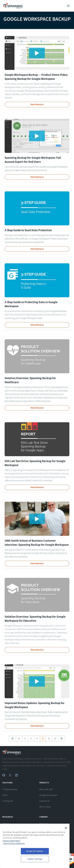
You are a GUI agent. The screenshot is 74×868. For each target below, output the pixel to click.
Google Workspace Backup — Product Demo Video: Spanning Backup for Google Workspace (36, 77)
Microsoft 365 (46, 789)
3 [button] (31, 739)
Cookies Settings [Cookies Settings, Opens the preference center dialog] (35, 859)
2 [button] (25, 739)
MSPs (5, 795)
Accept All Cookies (35, 851)
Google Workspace (48, 795)
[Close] (66, 828)
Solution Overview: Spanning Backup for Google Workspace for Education (35, 619)
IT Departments (10, 789)
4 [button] (37, 739)
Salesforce (44, 801)
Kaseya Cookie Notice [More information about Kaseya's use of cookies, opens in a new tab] (11, 841)
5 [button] (43, 739)
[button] (12, 739)
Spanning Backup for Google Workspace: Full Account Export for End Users (33, 160)
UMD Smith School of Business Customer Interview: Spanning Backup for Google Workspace (37, 543)
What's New (45, 807)
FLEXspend (8, 801)
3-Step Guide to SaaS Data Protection (28, 230)
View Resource (37, 105)
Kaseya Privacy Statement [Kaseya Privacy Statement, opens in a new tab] (14, 843)
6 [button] (49, 739)
